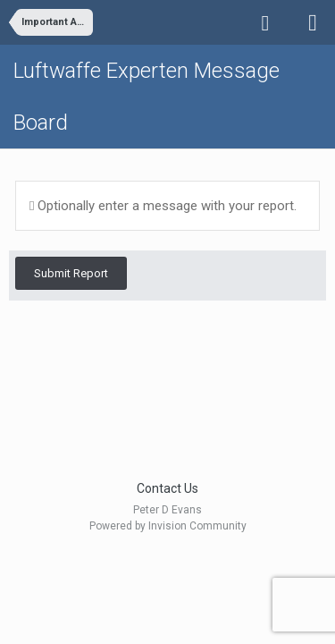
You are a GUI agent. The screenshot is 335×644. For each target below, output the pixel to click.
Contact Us (167, 488)
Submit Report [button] (71, 273)
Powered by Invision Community (168, 526)
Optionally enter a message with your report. (163, 206)
